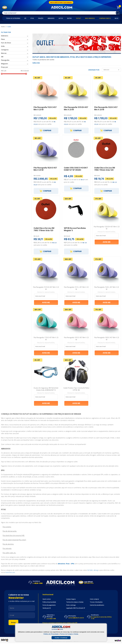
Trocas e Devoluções (96, 603)
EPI (25, 18)
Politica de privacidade (49, 603)
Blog (117, 18)
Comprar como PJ (105, 18)
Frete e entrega (71, 606)
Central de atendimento (97, 606)
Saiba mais (36, 63)
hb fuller (90, 571)
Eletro (69, 18)
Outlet (78, 18)
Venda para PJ (47, 609)
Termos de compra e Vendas (75, 603)
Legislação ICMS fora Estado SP (76, 609)
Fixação (41, 18)
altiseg (96, 571)
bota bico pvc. (10, 573)
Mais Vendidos (90, 18)
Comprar (45, 131)
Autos (61, 18)
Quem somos (47, 600)
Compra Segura (71, 600)
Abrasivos (51, 18)
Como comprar (94, 600)
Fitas (32, 18)
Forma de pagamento (49, 606)
